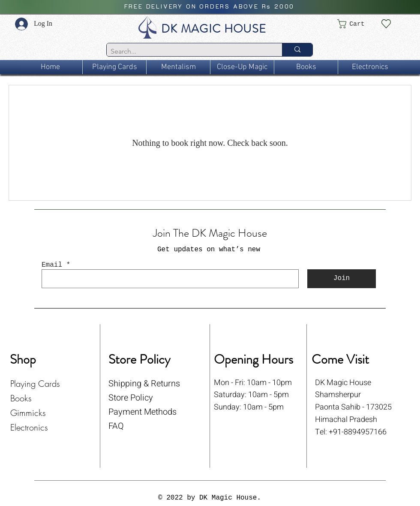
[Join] (342, 279)
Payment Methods (142, 412)
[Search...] (187, 51)
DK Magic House (343, 383)
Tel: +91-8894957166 (351, 432)
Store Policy (131, 398)
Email (52, 265)
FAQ (116, 426)
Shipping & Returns (144, 384)
